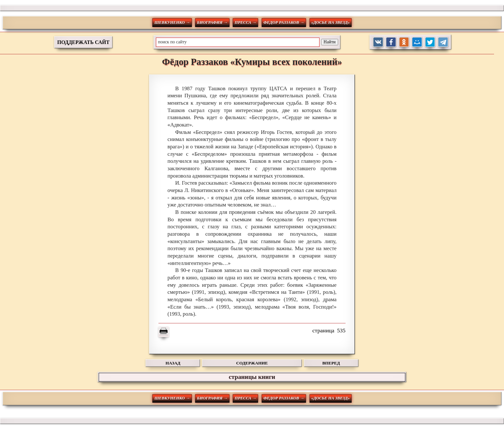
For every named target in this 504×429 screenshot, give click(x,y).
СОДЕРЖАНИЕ (252, 363)
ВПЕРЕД (331, 363)
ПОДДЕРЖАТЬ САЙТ (83, 42)
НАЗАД (173, 363)
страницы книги (252, 377)
